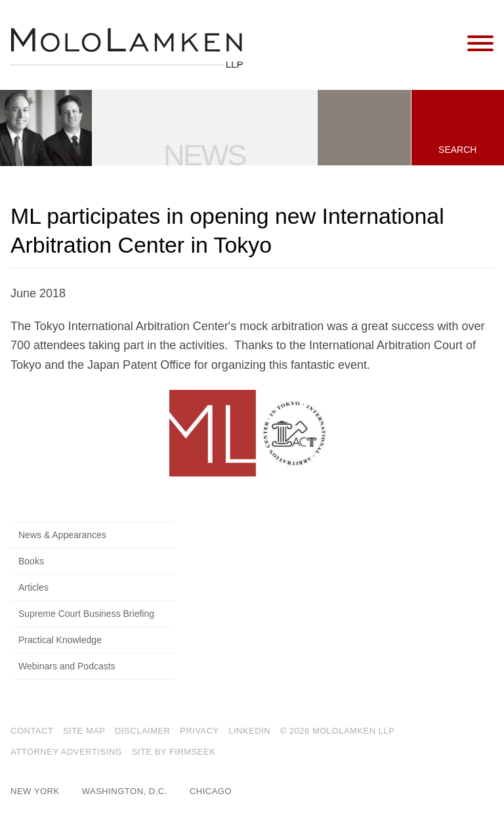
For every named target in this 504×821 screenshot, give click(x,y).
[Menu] (480, 44)
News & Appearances (62, 535)
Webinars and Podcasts (67, 666)
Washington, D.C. (125, 791)
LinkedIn (249, 731)
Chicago (211, 791)
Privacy (199, 731)
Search (457, 150)
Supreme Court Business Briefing (86, 614)
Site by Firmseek (174, 752)
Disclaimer (142, 731)
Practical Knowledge (60, 640)
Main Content (207, 16)
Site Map (84, 731)
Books (31, 561)
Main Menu (213, 16)
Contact (32, 731)
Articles (33, 587)
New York (35, 791)
